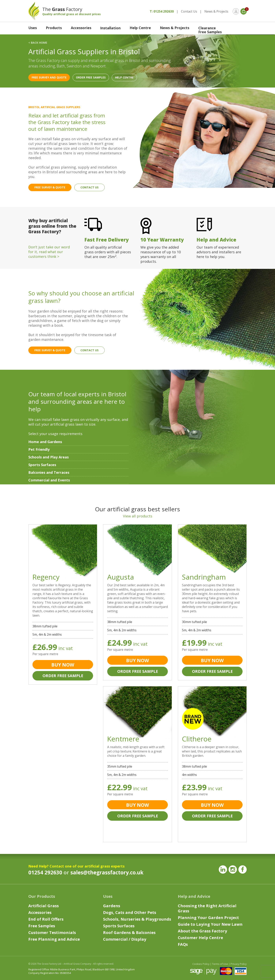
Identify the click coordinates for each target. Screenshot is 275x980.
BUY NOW (63, 665)
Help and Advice (194, 896)
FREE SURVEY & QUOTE (50, 187)
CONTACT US (90, 187)
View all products (138, 516)
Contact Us (189, 11)
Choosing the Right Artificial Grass (207, 908)
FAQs (183, 944)
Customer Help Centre (200, 938)
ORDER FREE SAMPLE (63, 676)
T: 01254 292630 (162, 11)
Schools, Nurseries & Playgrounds (137, 919)
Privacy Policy (239, 964)
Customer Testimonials (52, 933)
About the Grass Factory (202, 931)
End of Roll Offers (46, 919)
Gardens (112, 906)
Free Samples (210, 32)
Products (54, 28)
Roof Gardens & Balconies (129, 933)
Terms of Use (220, 964)
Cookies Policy (201, 964)
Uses (33, 28)
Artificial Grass (44, 906)
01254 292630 (45, 872)
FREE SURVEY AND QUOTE (49, 77)
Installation (110, 28)
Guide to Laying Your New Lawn (210, 924)
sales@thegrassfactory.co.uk (107, 872)
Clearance (207, 28)
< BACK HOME (38, 43)
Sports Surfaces (119, 926)
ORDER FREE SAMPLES (91, 77)
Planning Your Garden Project (208, 918)
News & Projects (216, 11)
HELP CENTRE (124, 77)
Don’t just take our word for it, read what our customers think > (49, 252)
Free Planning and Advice (54, 939)
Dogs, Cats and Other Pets (130, 912)
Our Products (42, 896)
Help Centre (140, 28)
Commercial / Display (125, 939)
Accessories (81, 28)
